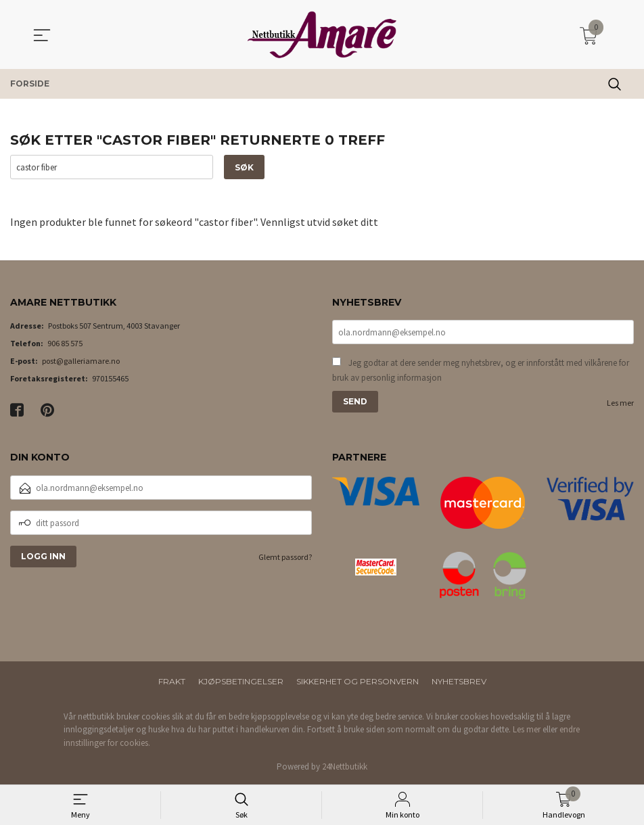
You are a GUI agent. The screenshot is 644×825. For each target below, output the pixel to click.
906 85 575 (65, 344)
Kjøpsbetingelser (241, 681)
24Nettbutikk (345, 767)
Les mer (620, 403)
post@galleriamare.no (81, 361)
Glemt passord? (285, 557)
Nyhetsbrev (459, 681)
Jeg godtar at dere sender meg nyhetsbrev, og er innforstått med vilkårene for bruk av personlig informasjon (481, 371)
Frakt (172, 681)
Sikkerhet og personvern (358, 681)
